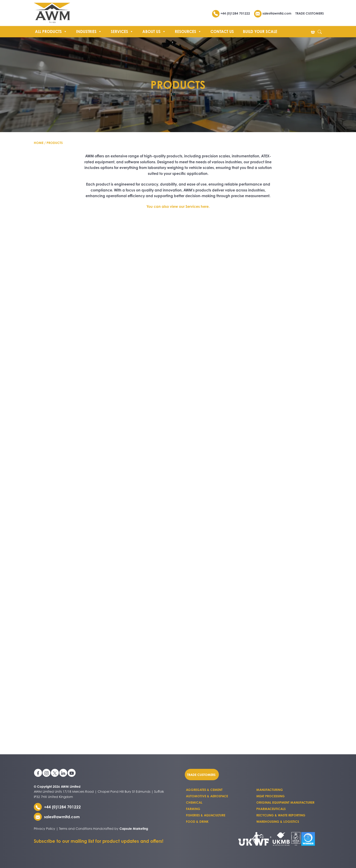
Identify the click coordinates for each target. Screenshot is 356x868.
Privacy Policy (44, 829)
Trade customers (201, 774)
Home (39, 143)
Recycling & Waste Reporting (281, 815)
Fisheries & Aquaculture (206, 815)
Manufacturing (270, 790)
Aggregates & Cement (204, 790)
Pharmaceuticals (271, 809)
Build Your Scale (260, 31)
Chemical (194, 802)
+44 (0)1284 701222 (231, 13)
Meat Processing (271, 796)
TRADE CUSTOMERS (310, 13)
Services (122, 31)
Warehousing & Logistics (278, 821)
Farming (193, 809)
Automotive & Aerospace (207, 796)
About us (154, 31)
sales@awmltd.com (273, 13)
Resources (188, 31)
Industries (89, 31)
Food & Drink (197, 821)
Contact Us (222, 31)
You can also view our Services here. (178, 206)
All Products (51, 31)
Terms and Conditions (76, 829)
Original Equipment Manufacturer (285, 802)
